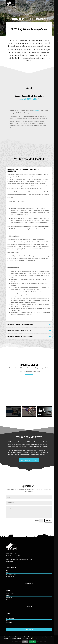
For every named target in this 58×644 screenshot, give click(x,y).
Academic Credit (10, 598)
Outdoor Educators (11, 575)
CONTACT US (29, 607)
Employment (9, 602)
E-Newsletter (9, 625)
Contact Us (9, 623)
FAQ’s (7, 600)
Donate (8, 621)
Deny (25, 642)
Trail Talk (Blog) (10, 618)
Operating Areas (9, 562)
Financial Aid (9, 595)
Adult (7, 572)
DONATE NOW (29, 630)
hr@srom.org (37, 111)
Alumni (8, 616)
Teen (7, 570)
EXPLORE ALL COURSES (29, 584)
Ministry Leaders (10, 577)
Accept (32, 642)
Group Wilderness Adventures (13, 579)
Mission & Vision (10, 593)
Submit (48, 521)
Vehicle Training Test (29, 460)
